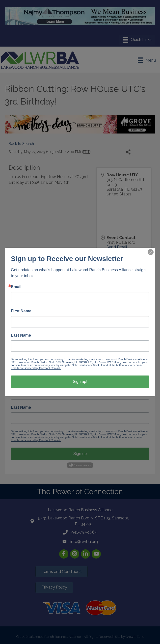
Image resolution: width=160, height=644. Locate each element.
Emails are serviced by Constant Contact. (36, 368)
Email (16, 287)
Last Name (21, 335)
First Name (21, 311)
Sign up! (80, 382)
